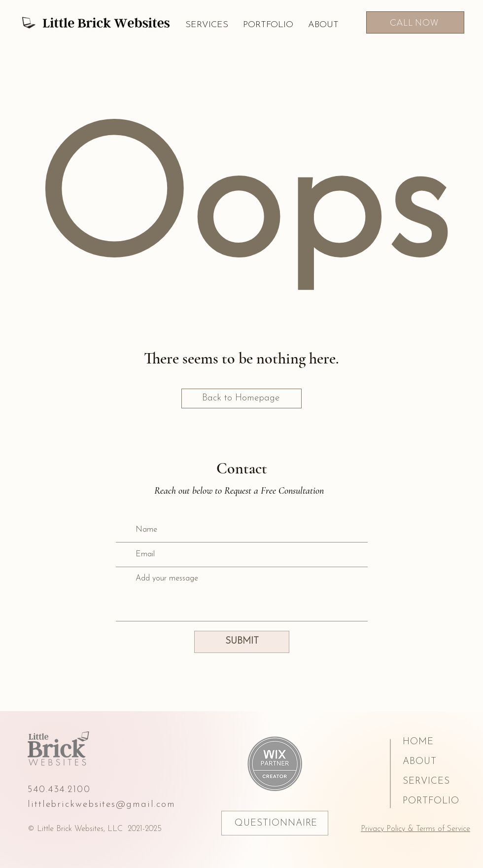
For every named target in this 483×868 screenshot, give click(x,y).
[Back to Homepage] (241, 398)
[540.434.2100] (69, 790)
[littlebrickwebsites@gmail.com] (114, 804)
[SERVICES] (439, 781)
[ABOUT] (439, 761)
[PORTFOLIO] (439, 801)
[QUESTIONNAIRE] (275, 823)
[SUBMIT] (242, 642)
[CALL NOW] (415, 22)
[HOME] (439, 742)
